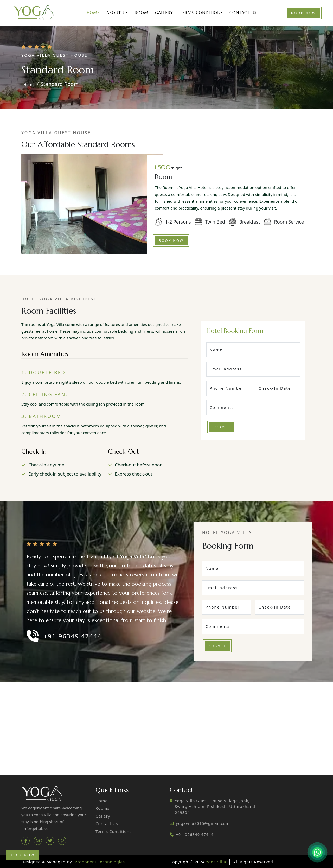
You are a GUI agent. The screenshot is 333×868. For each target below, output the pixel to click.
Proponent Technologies (100, 862)
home (29, 84)
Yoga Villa (217, 862)
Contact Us (243, 13)
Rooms (103, 808)
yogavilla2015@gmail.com (203, 823)
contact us (107, 823)
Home (93, 13)
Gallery (164, 13)
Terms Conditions (114, 831)
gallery (103, 816)
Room (141, 13)
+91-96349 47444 (73, 636)
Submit (222, 427)
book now (304, 13)
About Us (117, 13)
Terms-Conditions (201, 13)
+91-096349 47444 (195, 834)
